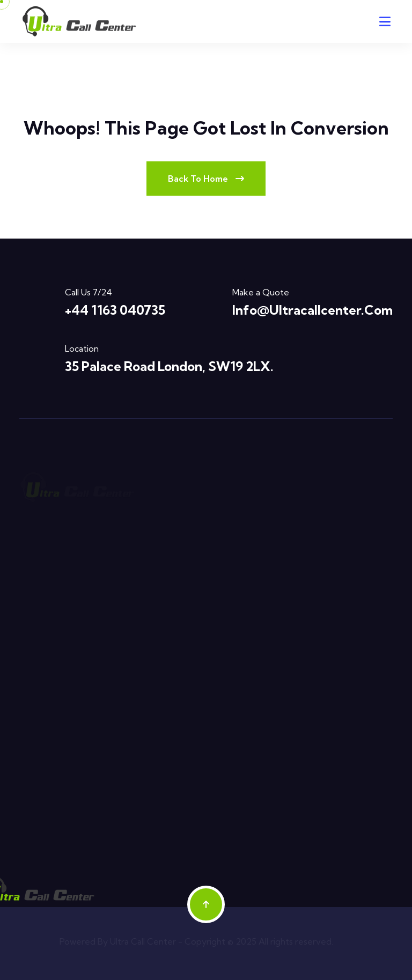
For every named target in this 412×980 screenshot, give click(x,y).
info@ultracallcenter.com (312, 310)
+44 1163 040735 (115, 310)
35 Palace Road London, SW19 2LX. (169, 366)
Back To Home (206, 179)
